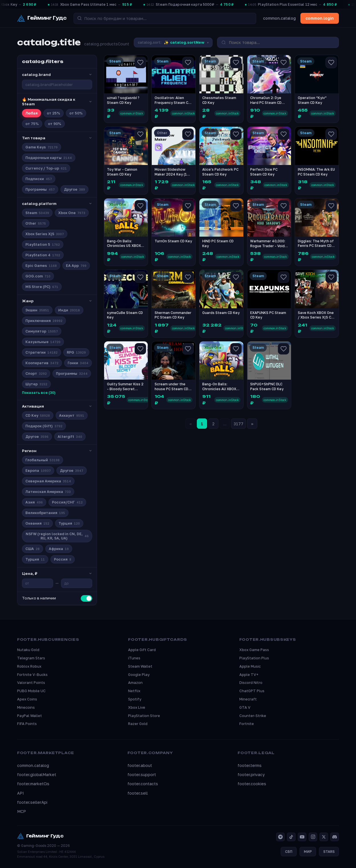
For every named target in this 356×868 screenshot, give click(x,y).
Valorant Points (31, 682)
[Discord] (335, 837)
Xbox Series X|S (45, 234)
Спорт (36, 373)
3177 (238, 424)
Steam (37, 213)
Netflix (134, 691)
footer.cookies (252, 784)
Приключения (44, 321)
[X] (324, 837)
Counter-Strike (253, 716)
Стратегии (42, 352)
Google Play (139, 674)
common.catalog (279, 18)
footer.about (140, 765)
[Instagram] (313, 837)
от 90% (55, 124)
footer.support (142, 775)
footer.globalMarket (37, 775)
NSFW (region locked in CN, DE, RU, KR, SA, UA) (57, 536)
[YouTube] (302, 837)
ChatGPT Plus (252, 691)
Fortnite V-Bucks (32, 674)
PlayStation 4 (43, 255)
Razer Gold (138, 724)
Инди (69, 310)
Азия (34, 502)
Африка (59, 549)
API (21, 793)
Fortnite (247, 724)
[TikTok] (291, 837)
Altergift (70, 437)
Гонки (78, 363)
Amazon (135, 682)
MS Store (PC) (42, 287)
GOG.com (38, 276)
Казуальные (43, 342)
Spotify (135, 699)
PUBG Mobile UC (31, 691)
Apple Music (250, 666)
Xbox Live (137, 707)
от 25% (53, 113)
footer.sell (138, 793)
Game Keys (42, 147)
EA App (76, 266)
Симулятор (42, 331)
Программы (40, 189)
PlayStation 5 (43, 244)
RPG (76, 352)
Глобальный (43, 460)
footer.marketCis (33, 784)
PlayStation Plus (254, 658)
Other (36, 223)
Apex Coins (27, 699)
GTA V (245, 707)
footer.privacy (251, 775)
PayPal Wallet (30, 716)
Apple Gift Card (142, 650)
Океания (37, 523)
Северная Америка (48, 481)
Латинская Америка (48, 492)
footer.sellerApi (32, 802)
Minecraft (248, 699)
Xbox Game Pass (254, 650)
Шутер (36, 384)
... (225, 424)
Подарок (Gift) (44, 426)
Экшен (37, 310)
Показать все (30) (39, 393)
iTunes (134, 658)
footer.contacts (143, 784)
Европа (38, 471)
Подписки (39, 179)
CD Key (38, 415)
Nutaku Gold (28, 650)
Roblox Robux (29, 666)
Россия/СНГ (67, 502)
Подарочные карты (49, 158)
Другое (74, 189)
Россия (63, 559)
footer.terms (250, 765)
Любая (32, 113)
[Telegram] (280, 837)
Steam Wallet (140, 666)
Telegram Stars (31, 658)
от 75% (32, 124)
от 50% (76, 113)
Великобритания (45, 513)
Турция (69, 523)
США (33, 549)
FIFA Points (27, 724)
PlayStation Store (144, 716)
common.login (320, 18)
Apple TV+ (249, 674)
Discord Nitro (251, 682)
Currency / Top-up (46, 168)
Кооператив (42, 363)
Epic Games (41, 266)
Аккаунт (72, 415)
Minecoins (26, 707)
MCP (22, 811)
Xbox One (72, 213)
